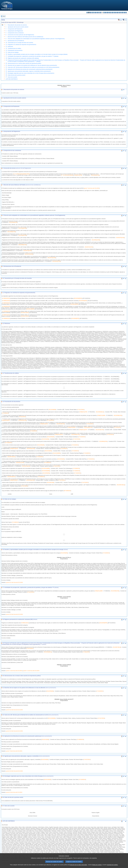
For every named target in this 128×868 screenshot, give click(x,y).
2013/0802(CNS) (103, 441)
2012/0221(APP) (20, 463)
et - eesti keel (96, 12)
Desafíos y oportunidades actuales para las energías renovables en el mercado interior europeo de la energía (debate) (38, 54)
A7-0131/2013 (110, 434)
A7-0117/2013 (81, 410)
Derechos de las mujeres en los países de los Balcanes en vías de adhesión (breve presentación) (32, 65)
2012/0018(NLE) (11, 477)
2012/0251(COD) (22, 420)
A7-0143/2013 (75, 445)
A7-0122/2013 (50, 420)
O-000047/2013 (6, 315)
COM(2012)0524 (6, 420)
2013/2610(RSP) (74, 304)
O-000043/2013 (6, 303)
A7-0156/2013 (47, 463)
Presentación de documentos (15, 50)
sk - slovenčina (121, 12)
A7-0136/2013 (82, 437)
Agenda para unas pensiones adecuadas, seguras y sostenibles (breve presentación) (29, 71)
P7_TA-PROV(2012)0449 (67, 175)
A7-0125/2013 (117, 427)
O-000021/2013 (6, 301)
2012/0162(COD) (31, 449)
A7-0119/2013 (5, 413)
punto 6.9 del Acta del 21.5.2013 (14, 792)
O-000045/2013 (6, 307)
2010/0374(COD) (89, 247)
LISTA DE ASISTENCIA (12, 79)
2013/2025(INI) (61, 459)
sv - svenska (126, 12)
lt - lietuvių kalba (109, 12)
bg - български (87, 12)
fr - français (101, 12)
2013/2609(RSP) (75, 318)
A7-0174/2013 (24, 486)
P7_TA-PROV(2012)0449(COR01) (22, 174)
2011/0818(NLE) (48, 652)
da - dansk (92, 12)
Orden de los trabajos (13, 52)
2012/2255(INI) (51, 437)
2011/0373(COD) (29, 254)
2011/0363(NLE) (100, 412)
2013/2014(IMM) (46, 468)
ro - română (119, 12)
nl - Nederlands (114, 12)
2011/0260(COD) (11, 232)
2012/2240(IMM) (57, 453)
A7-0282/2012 (86, 652)
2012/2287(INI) (50, 483)
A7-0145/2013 (75, 451)
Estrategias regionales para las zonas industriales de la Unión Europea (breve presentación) (31, 73)
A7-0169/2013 (41, 477)
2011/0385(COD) (22, 235)
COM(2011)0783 (83, 412)
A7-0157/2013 (57, 466)
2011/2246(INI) (52, 410)
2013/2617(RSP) (25, 313)
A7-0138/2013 (8, 443)
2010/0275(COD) (120, 238)
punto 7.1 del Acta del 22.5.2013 (31, 671)
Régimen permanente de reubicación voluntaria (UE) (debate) (23, 58)
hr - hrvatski (104, 12)
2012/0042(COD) (56, 261)
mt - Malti (112, 12)
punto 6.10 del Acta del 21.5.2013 (14, 614)
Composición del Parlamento (15, 29)
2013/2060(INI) (46, 473)
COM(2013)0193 (14, 480)
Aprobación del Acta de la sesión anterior (18, 27)
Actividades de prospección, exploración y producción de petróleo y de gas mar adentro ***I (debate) (33, 56)
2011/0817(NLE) (121, 485)
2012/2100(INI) (48, 451)
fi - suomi (124, 12)
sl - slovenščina (123, 12)
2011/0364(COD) (95, 175)
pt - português (118, 12)
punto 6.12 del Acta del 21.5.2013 (14, 710)
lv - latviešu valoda (107, 12)
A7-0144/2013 (64, 449)
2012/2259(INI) (64, 553)
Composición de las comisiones (16, 33)
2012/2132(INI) (45, 740)
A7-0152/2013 (40, 457)
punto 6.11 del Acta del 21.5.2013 (14, 582)
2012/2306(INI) (41, 445)
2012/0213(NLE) (26, 466)
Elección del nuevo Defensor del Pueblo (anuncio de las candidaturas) (25, 37)
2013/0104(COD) (30, 480)
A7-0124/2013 (90, 424)
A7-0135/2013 (106, 553)
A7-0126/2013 (34, 431)
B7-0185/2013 (67, 491)
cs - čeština (91, 12)
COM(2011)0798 (78, 175)
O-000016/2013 (6, 298)
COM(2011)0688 (101, 415)
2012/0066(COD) (75, 434)
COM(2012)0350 (72, 427)
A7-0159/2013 (76, 468)
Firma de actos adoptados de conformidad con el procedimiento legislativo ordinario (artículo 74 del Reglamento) (36, 39)
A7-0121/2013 (22, 417)
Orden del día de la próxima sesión (17, 75)
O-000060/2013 (6, 318)
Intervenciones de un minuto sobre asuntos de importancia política (24, 63)
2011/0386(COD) (22, 228)
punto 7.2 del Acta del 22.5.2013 (14, 671)
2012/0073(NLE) (11, 457)
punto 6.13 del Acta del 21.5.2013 (14, 731)
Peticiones (10, 46)
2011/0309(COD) (118, 415)
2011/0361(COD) (96, 240)
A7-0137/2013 (76, 439)
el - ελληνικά (97, 12)
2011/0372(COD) (52, 258)
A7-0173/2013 (85, 483)
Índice (4, 16)
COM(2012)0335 (44, 424)
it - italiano (106, 12)
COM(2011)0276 (83, 430)
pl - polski (116, 12)
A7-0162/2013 (77, 473)
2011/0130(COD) (100, 430)
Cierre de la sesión (12, 77)
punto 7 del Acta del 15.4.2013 (92, 188)
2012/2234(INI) (45, 439)
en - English (99, 12)
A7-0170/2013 (62, 480)
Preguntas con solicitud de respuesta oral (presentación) (22, 45)
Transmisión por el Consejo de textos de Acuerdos (20, 43)
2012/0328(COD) (13, 222)
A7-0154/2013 (91, 459)
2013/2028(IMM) (46, 471)
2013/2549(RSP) (78, 298)
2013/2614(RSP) (30, 309)
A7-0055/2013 (80, 740)
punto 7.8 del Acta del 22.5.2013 (14, 751)
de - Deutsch (94, 12)
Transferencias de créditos (14, 48)
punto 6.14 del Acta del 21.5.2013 (14, 771)
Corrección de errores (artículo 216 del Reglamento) (21, 35)
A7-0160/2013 (76, 471)
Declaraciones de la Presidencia (16, 41)
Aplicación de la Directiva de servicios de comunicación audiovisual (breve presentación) (30, 69)
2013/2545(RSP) (83, 301)
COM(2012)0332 (14, 449)
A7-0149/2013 (87, 453)
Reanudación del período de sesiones (17, 25)
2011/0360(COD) (22, 245)
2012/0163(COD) (61, 424)
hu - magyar (111, 12)
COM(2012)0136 (59, 434)
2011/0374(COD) (27, 251)
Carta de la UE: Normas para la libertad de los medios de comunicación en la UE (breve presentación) (34, 67)
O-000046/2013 (6, 311)
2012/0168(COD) (88, 427)
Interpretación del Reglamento (15, 31)
